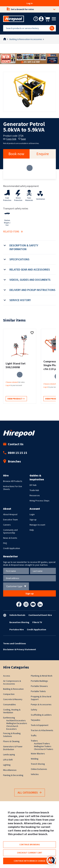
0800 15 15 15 (15, 453)
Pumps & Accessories (41, 704)
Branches (12, 461)
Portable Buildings (39, 681)
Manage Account (37, 525)
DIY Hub (33, 485)
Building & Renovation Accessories (26, 39)
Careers (7, 525)
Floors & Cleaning (11, 741)
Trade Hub (34, 490)
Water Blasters (38, 754)
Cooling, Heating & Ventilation (12, 711)
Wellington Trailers (43, 746)
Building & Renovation (13, 689)
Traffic (34, 735)
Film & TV (37, 622)
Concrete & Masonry (13, 699)
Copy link (10, 139)
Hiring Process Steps (39, 501)
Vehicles (35, 774)
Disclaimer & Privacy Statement (20, 649)
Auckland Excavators (16, 720)
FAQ (5, 543)
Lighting (7, 765)
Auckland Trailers (42, 743)
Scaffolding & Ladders (41, 715)
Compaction (9, 694)
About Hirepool (10, 514)
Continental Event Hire (40, 615)
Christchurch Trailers (44, 749)
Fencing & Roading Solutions (12, 735)
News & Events (10, 538)
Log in (30, 3)
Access (7, 676)
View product (16, 399)
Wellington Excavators (17, 723)
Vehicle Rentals (17, 615)
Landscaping (9, 754)
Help (32, 530)
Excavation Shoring (19, 622)
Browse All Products (13, 481)
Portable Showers (39, 686)
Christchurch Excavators (12, 727)
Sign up (33, 520)
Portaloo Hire (17, 629)
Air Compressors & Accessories (12, 682)
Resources (35, 495)
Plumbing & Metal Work (42, 676)
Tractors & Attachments (42, 730)
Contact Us (13, 444)
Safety (34, 710)
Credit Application (12, 548)
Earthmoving (9, 718)
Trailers (34, 741)
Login (32, 514)
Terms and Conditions (15, 643)
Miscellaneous (10, 770)
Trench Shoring (38, 764)
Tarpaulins (36, 720)
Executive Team (10, 520)
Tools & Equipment (40, 725)
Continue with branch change (29, 861)
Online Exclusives (39, 769)
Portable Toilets (38, 691)
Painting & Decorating (13, 775)
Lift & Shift (8, 760)
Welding (35, 759)
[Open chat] (51, 860)
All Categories (30, 793)
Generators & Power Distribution (13, 748)
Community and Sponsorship (10, 531)
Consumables (10, 704)
